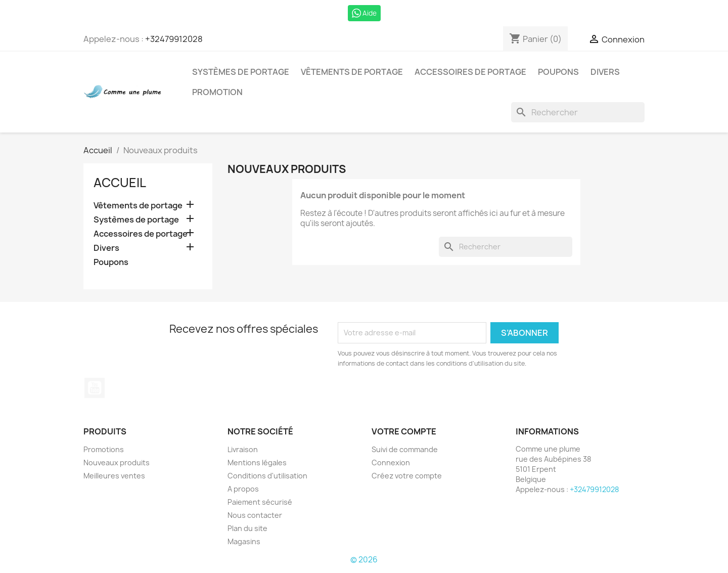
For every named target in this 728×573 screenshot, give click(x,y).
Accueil (120, 183)
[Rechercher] (578, 112)
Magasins (244, 541)
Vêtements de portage (352, 72)
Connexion (391, 462)
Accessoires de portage (470, 72)
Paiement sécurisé (260, 502)
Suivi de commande (405, 449)
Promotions (104, 449)
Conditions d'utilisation (267, 476)
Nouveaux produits (117, 462)
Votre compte (404, 431)
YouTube (95, 388)
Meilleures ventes (114, 476)
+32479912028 (174, 39)
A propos (243, 489)
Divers (605, 72)
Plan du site (247, 528)
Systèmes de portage (241, 72)
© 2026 (364, 560)
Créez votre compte (407, 476)
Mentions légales (257, 462)
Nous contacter (255, 515)
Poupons (558, 72)
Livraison (243, 449)
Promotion (217, 92)
